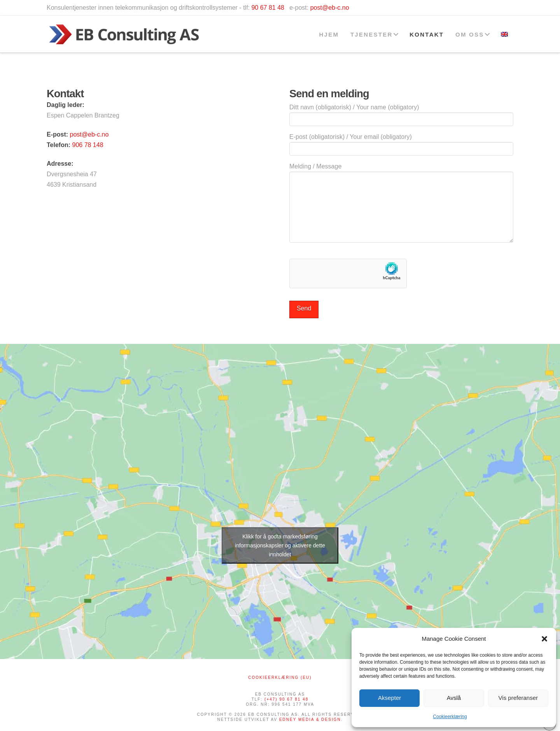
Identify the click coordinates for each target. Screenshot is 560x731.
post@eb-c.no (330, 8)
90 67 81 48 (268, 8)
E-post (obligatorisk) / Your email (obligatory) (401, 143)
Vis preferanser (518, 698)
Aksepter (389, 698)
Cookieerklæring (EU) (280, 678)
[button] (544, 639)
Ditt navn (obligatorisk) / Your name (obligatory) (401, 114)
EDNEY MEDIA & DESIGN (310, 720)
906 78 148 (87, 145)
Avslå (454, 698)
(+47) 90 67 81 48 (286, 699)
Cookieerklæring (450, 717)
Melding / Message (401, 172)
